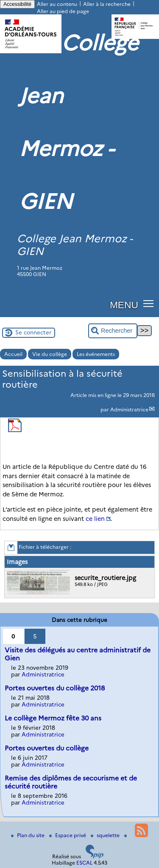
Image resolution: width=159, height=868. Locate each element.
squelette (106, 835)
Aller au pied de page (63, 11)
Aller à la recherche (107, 4)
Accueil (13, 354)
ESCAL (84, 863)
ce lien (95, 519)
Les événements (96, 354)
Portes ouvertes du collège (47, 748)
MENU (124, 305)
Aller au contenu (57, 4)
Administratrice (129, 409)
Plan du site (28, 835)
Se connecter (33, 332)
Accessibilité (17, 4)
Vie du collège (50, 354)
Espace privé (68, 835)
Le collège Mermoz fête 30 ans (53, 718)
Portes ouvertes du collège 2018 (55, 688)
